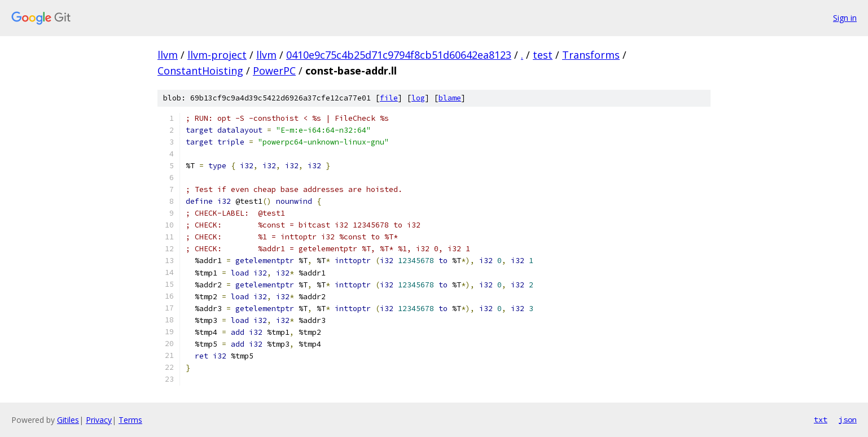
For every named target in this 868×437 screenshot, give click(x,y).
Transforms (591, 55)
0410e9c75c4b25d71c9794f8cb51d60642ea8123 (399, 55)
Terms (130, 420)
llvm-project (217, 55)
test (543, 55)
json (848, 419)
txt (821, 419)
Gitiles (68, 420)
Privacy (99, 420)
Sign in (845, 18)
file (389, 98)
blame (450, 98)
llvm (168, 55)
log (418, 98)
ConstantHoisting (200, 71)
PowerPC (274, 71)
